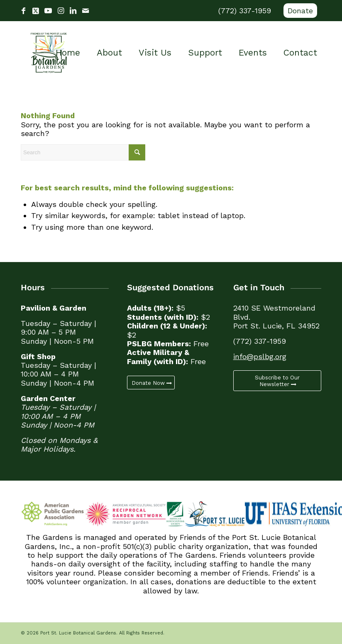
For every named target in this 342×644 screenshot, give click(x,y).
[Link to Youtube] (48, 11)
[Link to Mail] (85, 11)
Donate (300, 11)
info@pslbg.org (260, 356)
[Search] (83, 152)
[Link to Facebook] (23, 11)
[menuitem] (298, 11)
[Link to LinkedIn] (73, 11)
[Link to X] (36, 11)
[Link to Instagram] (61, 11)
